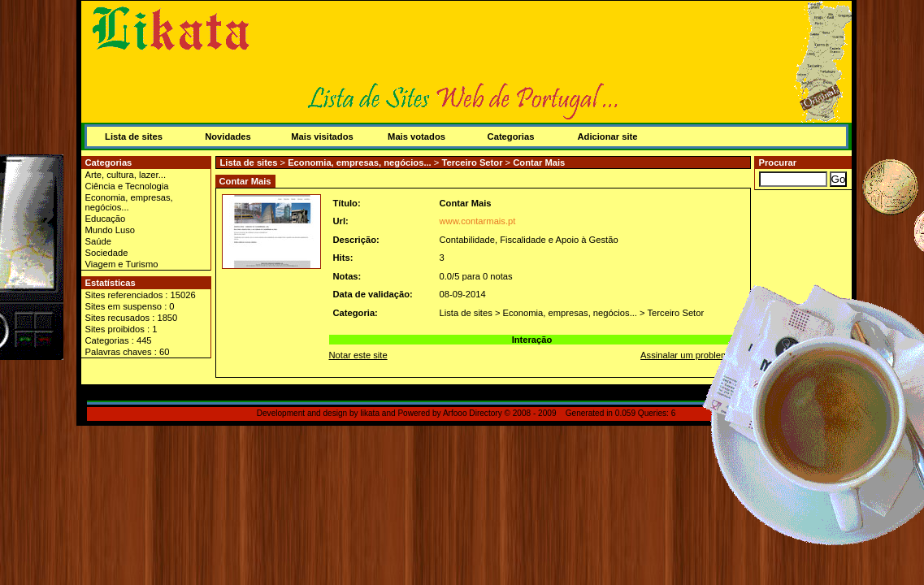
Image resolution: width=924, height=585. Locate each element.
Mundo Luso (111, 230)
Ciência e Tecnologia (127, 186)
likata (370, 413)
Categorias (511, 136)
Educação (106, 219)
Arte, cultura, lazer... (126, 175)
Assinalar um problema (687, 355)
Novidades (228, 136)
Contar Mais (539, 162)
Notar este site (358, 355)
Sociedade (107, 253)
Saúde (98, 241)
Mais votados (416, 136)
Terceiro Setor (472, 162)
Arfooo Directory (473, 413)
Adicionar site (608, 136)
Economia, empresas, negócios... (129, 202)
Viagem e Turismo (122, 264)
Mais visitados (322, 136)
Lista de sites (134, 136)
